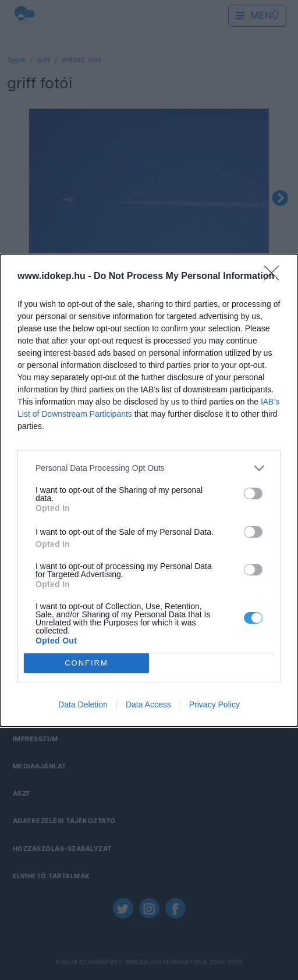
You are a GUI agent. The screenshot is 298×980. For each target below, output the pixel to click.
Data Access (148, 704)
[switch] (253, 493)
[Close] (275, 277)
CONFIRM (86, 662)
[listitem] (149, 468)
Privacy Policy (214, 704)
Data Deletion (83, 704)
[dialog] (149, 490)
